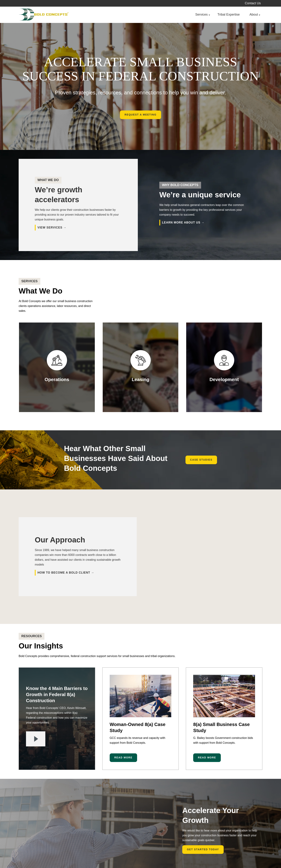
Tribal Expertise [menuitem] (228, 15)
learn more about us (181, 223)
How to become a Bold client (64, 554)
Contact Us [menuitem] (253, 3)
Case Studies (201, 460)
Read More (123, 720)
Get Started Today (203, 812)
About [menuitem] (254, 15)
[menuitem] (259, 857)
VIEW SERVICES (50, 228)
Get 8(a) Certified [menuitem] (153, 857)
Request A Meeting (140, 115)
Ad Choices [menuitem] (127, 857)
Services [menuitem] (202, 15)
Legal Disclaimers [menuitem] (101, 857)
